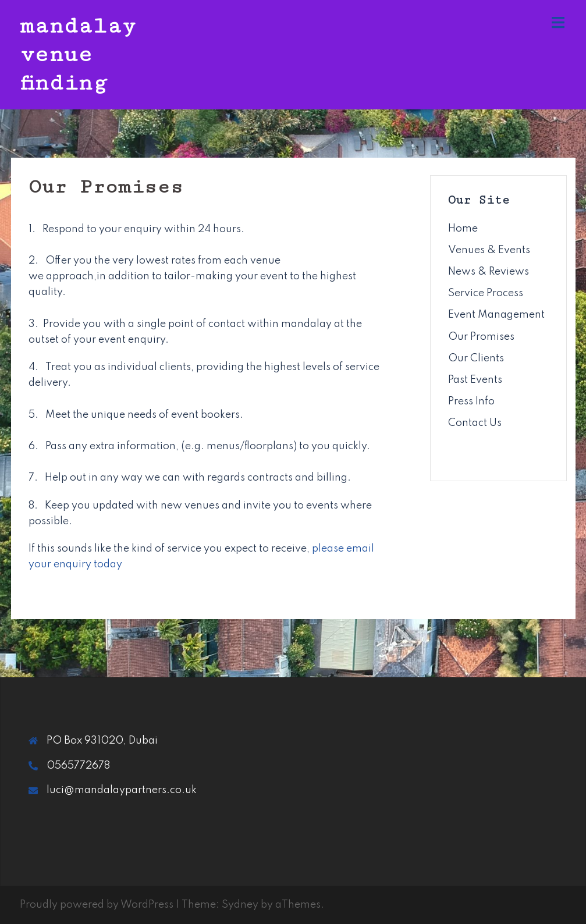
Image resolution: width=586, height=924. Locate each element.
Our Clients (476, 358)
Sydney (240, 905)
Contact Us (475, 423)
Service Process (486, 293)
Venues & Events (489, 250)
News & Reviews (489, 272)
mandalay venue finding (78, 54)
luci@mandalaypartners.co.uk (122, 790)
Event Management (496, 315)
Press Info (471, 401)
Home (463, 229)
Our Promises (481, 337)
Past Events (475, 380)
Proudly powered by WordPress (97, 905)
